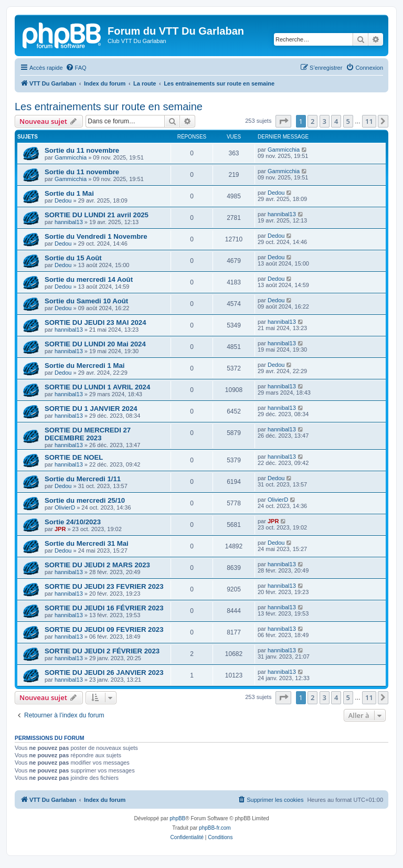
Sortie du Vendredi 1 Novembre (96, 236)
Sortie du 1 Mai (69, 193)
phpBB (177, 818)
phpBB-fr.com (215, 828)
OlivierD (65, 507)
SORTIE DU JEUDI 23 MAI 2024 (95, 322)
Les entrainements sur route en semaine (109, 107)
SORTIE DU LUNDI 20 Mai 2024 (95, 344)
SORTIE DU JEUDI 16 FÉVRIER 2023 (104, 608)
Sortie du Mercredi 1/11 (83, 479)
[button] (283, 121)
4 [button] (336, 121)
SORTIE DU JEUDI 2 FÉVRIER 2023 (102, 651)
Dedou (63, 200)
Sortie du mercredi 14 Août (89, 279)
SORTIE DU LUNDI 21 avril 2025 (97, 215)
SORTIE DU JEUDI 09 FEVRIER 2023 (104, 629)
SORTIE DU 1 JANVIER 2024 (91, 409)
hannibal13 (69, 222)
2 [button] (312, 121)
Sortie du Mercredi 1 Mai (84, 366)
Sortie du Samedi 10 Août (86, 301)
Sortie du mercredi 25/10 (85, 500)
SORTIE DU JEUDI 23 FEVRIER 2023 (104, 586)
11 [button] (369, 121)
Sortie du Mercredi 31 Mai (87, 543)
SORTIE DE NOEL (74, 457)
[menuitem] (76, 68)
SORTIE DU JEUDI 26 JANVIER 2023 (104, 673)
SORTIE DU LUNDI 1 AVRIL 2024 (97, 387)
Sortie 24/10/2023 (73, 522)
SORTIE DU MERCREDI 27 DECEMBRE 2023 (88, 434)
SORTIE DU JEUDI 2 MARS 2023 (97, 565)
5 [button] (348, 121)
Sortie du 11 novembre (82, 150)
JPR (60, 529)
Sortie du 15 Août (73, 258)
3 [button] (325, 121)
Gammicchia (71, 157)
